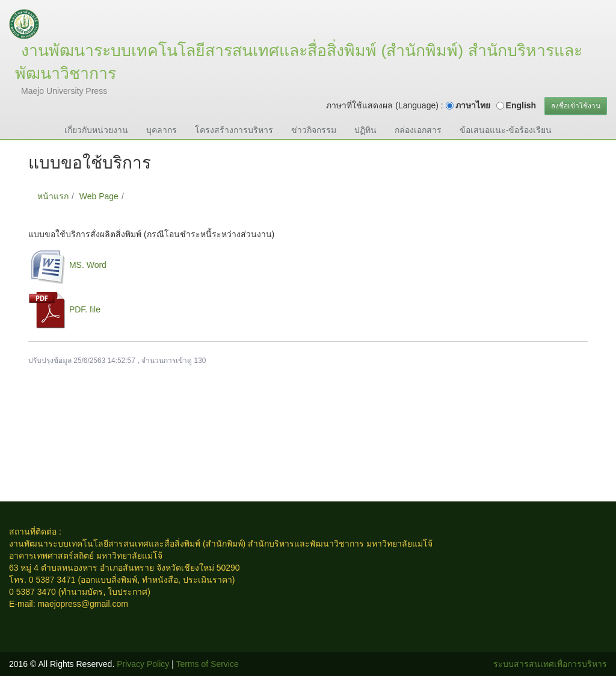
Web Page (99, 196)
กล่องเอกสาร (418, 130)
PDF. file (85, 309)
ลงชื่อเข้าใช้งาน (576, 106)
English (521, 105)
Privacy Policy (143, 664)
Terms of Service (208, 664)
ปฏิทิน (365, 130)
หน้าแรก (53, 196)
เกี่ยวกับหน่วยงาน (96, 130)
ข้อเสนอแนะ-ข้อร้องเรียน (506, 130)
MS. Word (88, 265)
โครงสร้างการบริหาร (234, 130)
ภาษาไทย (473, 105)
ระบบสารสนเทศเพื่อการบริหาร (550, 664)
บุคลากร (162, 130)
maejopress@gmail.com (82, 604)
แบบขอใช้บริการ (160, 196)
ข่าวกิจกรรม (314, 130)
